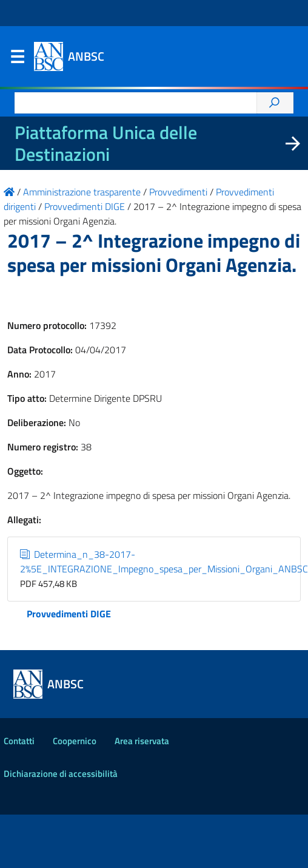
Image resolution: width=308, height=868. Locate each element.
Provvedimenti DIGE (69, 614)
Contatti (19, 741)
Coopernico (75, 741)
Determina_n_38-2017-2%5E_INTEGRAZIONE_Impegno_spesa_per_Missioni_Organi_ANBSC (164, 561)
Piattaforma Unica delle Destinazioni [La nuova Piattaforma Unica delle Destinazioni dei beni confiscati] (106, 143)
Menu (17, 59)
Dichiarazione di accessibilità (61, 774)
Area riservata (142, 741)
